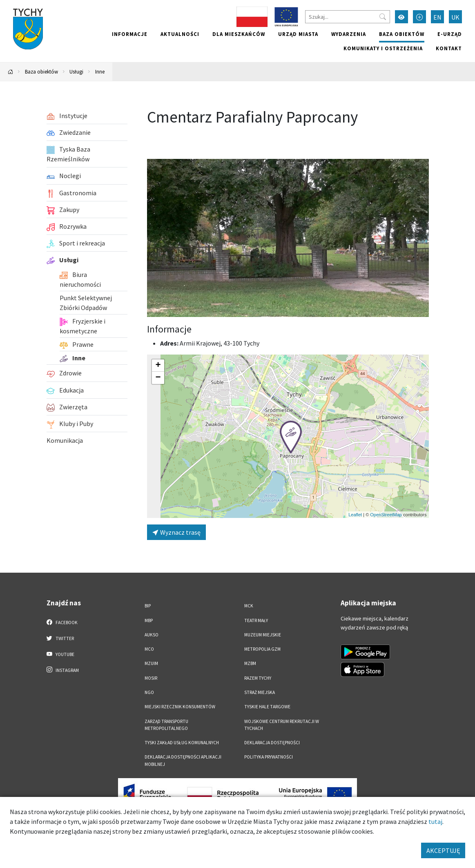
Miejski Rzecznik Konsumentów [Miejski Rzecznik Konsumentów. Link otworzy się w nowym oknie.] (180, 707)
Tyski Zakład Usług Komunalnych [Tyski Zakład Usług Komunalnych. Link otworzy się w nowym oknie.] (182, 743)
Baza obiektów (402, 34)
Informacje (130, 34)
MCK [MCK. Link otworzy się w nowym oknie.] (249, 606)
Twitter (60, 638)
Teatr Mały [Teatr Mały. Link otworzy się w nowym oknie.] (256, 620)
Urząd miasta (298, 34)
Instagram (63, 670)
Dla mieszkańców (239, 34)
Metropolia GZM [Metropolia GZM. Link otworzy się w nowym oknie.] (262, 649)
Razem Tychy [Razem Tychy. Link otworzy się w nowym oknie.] (258, 678)
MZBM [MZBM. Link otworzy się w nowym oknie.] (250, 663)
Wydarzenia (349, 34)
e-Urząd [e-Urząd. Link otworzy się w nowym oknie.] (450, 34)
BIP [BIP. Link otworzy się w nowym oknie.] (148, 606)
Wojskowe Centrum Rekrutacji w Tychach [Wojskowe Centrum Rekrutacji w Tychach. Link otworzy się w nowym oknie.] (282, 725)
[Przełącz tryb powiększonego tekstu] (419, 17)
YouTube (61, 654)
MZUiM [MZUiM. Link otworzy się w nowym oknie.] (151, 663)
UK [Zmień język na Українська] (455, 17)
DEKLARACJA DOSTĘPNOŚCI (272, 743)
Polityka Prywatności (269, 757)
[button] (291, 437)
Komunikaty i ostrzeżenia (383, 48)
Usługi (76, 71)
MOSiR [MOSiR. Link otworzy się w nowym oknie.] (151, 678)
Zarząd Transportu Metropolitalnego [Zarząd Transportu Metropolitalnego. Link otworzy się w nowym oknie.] (166, 725)
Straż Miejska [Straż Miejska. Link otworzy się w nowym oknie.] (260, 692)
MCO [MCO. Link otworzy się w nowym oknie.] (149, 649)
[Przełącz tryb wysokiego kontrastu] (401, 17)
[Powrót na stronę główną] (11, 72)
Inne (100, 71)
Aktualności (180, 34)
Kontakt (449, 48)
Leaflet (355, 515)
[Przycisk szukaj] (383, 17)
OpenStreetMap (386, 515)
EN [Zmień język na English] (437, 17)
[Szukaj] (348, 17)
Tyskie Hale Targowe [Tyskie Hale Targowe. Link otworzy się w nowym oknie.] (267, 707)
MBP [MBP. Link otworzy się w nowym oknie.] (149, 620)
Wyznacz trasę (176, 532)
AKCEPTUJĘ (443, 850)
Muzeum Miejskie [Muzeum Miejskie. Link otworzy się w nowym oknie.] (263, 635)
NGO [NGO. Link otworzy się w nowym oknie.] (149, 692)
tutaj (435, 821)
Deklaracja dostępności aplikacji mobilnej (183, 760)
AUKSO (152, 635)
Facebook (62, 622)
